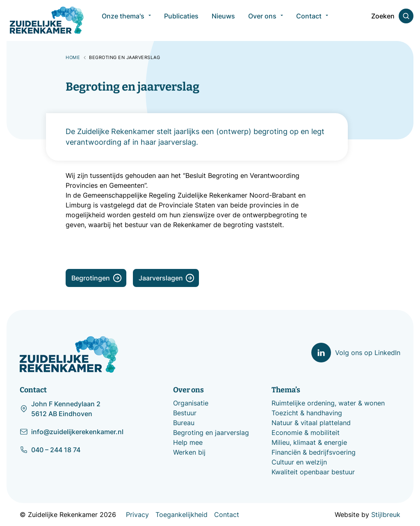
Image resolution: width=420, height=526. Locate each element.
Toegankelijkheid (181, 515)
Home (73, 57)
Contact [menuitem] (309, 20)
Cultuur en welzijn (299, 462)
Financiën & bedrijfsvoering (314, 452)
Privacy (137, 515)
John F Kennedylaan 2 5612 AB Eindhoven (60, 409)
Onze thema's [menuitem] (123, 20)
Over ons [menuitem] (262, 20)
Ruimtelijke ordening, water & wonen (328, 403)
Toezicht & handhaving (307, 413)
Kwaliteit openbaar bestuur (313, 472)
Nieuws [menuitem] (223, 20)
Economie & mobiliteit (306, 433)
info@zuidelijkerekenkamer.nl (72, 431)
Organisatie (191, 403)
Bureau (184, 423)
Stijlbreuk (386, 515)
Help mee (188, 442)
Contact (227, 515)
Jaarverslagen (167, 278)
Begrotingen (97, 278)
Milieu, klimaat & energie (309, 442)
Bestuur (185, 413)
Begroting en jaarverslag (211, 433)
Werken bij (189, 452)
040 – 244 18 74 (50, 449)
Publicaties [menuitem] (181, 20)
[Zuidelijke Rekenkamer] (47, 20)
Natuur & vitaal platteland (311, 423)
